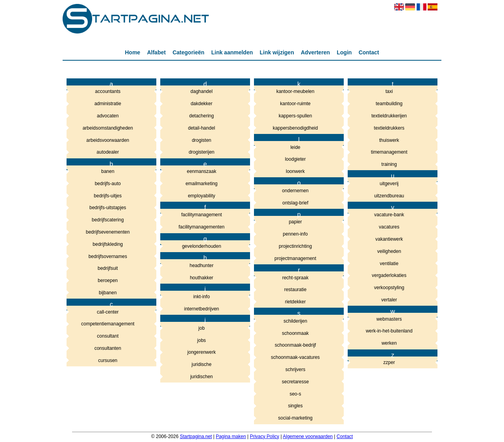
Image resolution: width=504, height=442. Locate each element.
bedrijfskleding (108, 244)
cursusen (108, 360)
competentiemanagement (108, 324)
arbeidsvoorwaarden (108, 140)
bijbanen (108, 293)
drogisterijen (201, 152)
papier (295, 222)
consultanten (108, 348)
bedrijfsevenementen (108, 232)
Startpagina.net (196, 436)
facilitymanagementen (202, 227)
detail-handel (202, 128)
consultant (108, 336)
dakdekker (201, 104)
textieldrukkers (389, 128)
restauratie (296, 290)
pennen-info (295, 234)
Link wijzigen (277, 52)
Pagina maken (231, 436)
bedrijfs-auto (108, 184)
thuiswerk (389, 140)
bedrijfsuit (108, 268)
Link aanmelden (232, 52)
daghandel (202, 91)
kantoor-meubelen (296, 91)
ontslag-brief (295, 203)
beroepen (108, 280)
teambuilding (389, 104)
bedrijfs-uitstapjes (108, 208)
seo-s (295, 394)
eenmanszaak (202, 171)
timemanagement (389, 152)
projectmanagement (295, 258)
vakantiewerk (389, 239)
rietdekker (296, 302)
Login (344, 52)
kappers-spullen (296, 116)
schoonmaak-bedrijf (296, 345)
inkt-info (202, 297)
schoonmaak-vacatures (295, 357)
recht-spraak (296, 278)
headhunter (202, 266)
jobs (202, 340)
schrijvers (296, 370)
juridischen (201, 377)
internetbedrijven (202, 309)
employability (201, 196)
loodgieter (296, 159)
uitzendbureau (389, 196)
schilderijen (295, 321)
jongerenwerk (202, 352)
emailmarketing (201, 184)
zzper (389, 362)
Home (132, 52)
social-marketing (295, 418)
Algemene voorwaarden (308, 436)
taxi (389, 91)
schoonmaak (295, 333)
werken (389, 343)
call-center (108, 312)
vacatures (389, 227)
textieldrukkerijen (389, 116)
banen (108, 171)
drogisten (201, 140)
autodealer (108, 152)
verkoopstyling (389, 288)
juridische (202, 364)
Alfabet (156, 52)
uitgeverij (389, 184)
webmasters (389, 319)
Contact (369, 52)
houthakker (201, 278)
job (202, 328)
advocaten (108, 116)
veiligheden (389, 251)
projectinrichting (295, 246)
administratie (108, 104)
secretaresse (296, 382)
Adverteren (315, 52)
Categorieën (188, 52)
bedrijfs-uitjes (108, 196)
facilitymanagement (201, 215)
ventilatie (389, 264)
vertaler (389, 300)
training (389, 164)
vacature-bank (389, 215)
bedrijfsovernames (108, 256)
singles (295, 406)
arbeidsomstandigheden (108, 128)
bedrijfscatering (108, 220)
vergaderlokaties (389, 275)
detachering (202, 116)
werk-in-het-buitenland (389, 331)
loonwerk (295, 171)
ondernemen (295, 191)
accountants (108, 91)
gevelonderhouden (201, 246)
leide (295, 147)
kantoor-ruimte (295, 104)
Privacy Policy (264, 436)
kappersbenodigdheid (296, 128)
